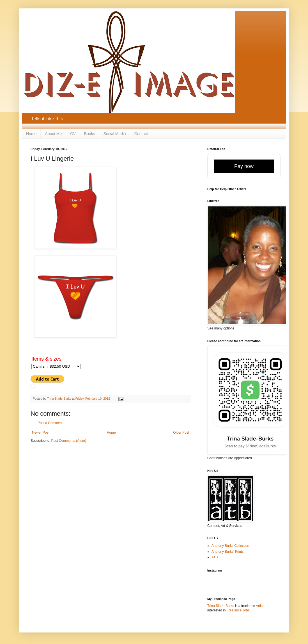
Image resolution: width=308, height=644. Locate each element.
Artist (260, 606)
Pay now (244, 166)
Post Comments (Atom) (69, 441)
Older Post (181, 433)
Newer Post (41, 433)
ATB (215, 557)
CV (73, 134)
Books (90, 134)
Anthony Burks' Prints (227, 552)
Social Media (115, 134)
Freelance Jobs (238, 610)
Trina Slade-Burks (221, 606)
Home (31, 134)
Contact (141, 134)
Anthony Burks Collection (230, 546)
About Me (53, 134)
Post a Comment (50, 423)
